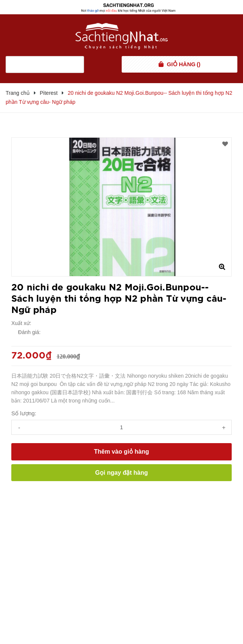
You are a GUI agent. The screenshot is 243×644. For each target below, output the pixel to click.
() (184, 64)
